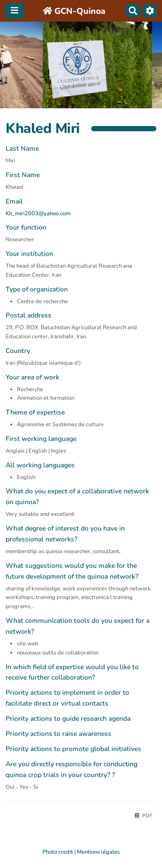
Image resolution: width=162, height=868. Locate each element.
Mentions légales (98, 852)
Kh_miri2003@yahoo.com (38, 214)
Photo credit (58, 852)
